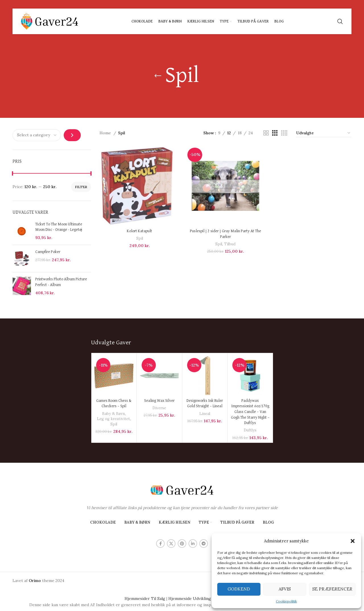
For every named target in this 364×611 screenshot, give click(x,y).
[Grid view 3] (275, 133)
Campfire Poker (48, 252)
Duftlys (250, 430)
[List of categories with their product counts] (37, 135)
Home (106, 133)
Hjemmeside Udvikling (190, 598)
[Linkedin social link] (193, 544)
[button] (353, 541)
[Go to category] (72, 135)
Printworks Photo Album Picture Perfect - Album (61, 282)
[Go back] (158, 76)
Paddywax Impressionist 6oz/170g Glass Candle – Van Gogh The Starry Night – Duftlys (250, 412)
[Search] (340, 21)
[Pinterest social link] (182, 544)
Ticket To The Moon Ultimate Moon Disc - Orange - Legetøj (59, 227)
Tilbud (230, 244)
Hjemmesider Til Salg (145, 598)
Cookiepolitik (286, 601)
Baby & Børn (113, 414)
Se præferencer (332, 589)
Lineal (205, 414)
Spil (140, 238)
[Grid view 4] (284, 133)
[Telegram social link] (204, 544)
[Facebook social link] (160, 544)
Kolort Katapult (139, 231)
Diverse (159, 408)
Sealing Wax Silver (159, 401)
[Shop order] (324, 133)
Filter (81, 187)
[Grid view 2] (266, 133)
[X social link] (171, 544)
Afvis (285, 589)
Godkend (239, 589)
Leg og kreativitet (113, 419)
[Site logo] (49, 21)
